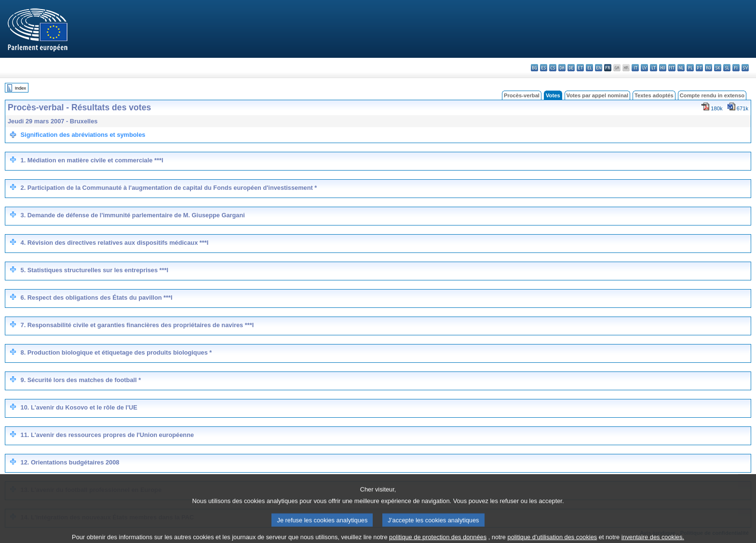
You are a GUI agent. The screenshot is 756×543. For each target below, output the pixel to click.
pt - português (699, 68)
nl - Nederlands (681, 68)
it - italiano (635, 68)
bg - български (534, 68)
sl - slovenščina (727, 68)
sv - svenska (745, 68)
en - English (599, 68)
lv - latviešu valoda (644, 68)
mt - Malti (672, 68)
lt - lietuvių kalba (654, 68)
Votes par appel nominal (597, 95)
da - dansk (562, 68)
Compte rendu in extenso (712, 95)
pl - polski (690, 68)
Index (20, 88)
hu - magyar (663, 68)
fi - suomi (736, 68)
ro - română (709, 68)
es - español (544, 68)
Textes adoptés (654, 95)
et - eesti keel (580, 68)
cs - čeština (553, 68)
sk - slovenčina (718, 68)
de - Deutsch (571, 68)
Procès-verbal (522, 95)
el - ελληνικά (589, 68)
